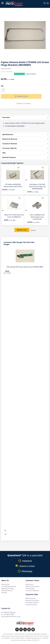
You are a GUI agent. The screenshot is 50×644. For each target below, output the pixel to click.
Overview (6, 117)
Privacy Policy (30, 589)
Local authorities (31, 605)
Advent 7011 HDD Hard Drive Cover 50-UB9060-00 (14, 216)
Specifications (8, 134)
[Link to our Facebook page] (17, 629)
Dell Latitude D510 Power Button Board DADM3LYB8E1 (25, 267)
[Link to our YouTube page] (29, 629)
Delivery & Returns (10, 139)
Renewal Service (7, 591)
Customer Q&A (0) (9, 148)
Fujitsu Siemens (6, 69)
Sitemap (4, 593)
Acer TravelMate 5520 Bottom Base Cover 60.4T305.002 (37, 217)
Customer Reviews (10, 144)
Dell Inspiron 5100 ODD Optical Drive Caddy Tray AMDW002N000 (37, 187)
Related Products (9, 157)
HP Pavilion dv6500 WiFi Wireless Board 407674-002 (13, 186)
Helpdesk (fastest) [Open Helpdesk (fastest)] (8, 612)
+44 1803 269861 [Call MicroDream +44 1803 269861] (8, 614)
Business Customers (32, 600)
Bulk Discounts (31, 598)
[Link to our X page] (25, 629)
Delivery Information (33, 587)
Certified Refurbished (9, 587)
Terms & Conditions (32, 591)
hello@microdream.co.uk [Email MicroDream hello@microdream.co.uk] (11, 617)
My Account (29, 584)
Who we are (5, 584)
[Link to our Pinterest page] (33, 629)
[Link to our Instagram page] (21, 629)
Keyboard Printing (8, 589)
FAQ (4, 153)
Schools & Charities (32, 603)
